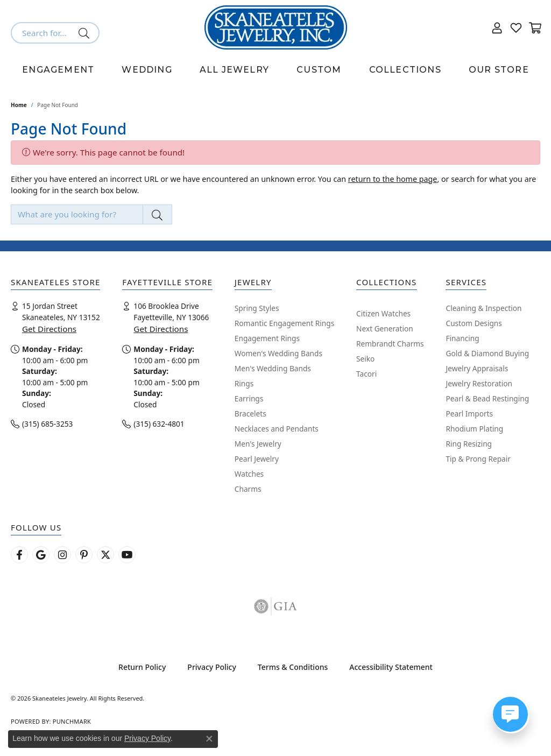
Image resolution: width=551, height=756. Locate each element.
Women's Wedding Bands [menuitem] (278, 353)
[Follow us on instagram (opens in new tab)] (62, 555)
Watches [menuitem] (249, 474)
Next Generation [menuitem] (385, 328)
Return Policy (142, 667)
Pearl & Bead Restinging (487, 398)
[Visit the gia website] (275, 606)
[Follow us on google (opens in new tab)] (41, 555)
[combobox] (43, 33)
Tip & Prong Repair (478, 459)
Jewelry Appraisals (477, 368)
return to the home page (393, 179)
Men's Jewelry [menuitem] (258, 444)
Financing (462, 338)
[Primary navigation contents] (275, 70)
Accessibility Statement (391, 667)
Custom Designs (474, 323)
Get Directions (49, 329)
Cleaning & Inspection (483, 308)
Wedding (147, 70)
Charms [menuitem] (248, 489)
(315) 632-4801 (159, 424)
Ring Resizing (469, 444)
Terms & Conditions (293, 667)
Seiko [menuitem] (365, 359)
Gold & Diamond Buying (487, 353)
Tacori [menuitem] (366, 374)
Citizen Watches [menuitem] (383, 313)
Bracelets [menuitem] (250, 414)
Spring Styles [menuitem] (257, 308)
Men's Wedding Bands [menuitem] (273, 368)
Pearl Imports (469, 414)
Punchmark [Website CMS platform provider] (72, 721)
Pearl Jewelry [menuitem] (257, 459)
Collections (405, 70)
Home (19, 105)
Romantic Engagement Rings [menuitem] (284, 323)
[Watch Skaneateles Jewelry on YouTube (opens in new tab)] (127, 555)
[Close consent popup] (209, 739)
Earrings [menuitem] (249, 398)
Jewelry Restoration (479, 383)
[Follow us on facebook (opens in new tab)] (19, 555)
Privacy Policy (211, 667)
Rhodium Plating (474, 429)
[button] (497, 27)
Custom (319, 70)
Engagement (58, 70)
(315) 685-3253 (47, 424)
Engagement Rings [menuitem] (267, 338)
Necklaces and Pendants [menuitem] (277, 429)
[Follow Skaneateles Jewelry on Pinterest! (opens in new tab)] (84, 555)
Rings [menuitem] (244, 383)
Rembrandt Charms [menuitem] (390, 344)
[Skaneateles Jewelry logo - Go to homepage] (276, 27)
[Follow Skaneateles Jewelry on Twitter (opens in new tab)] (105, 555)
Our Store (499, 70)
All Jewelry (234, 70)
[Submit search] (86, 33)
